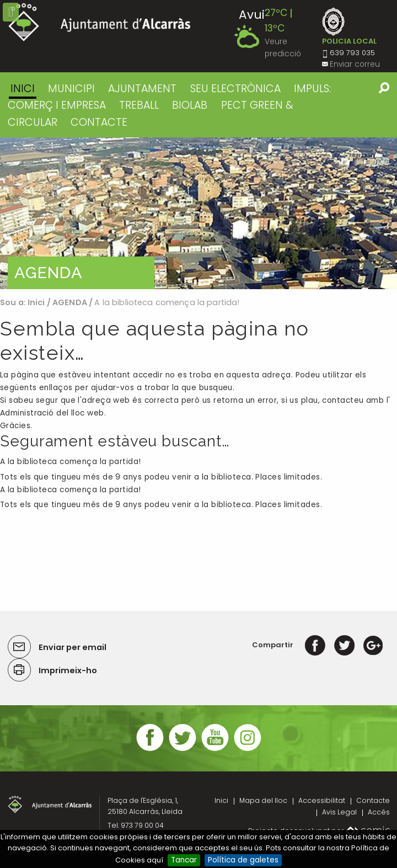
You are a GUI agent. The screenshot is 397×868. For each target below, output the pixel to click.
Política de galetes (243, 860)
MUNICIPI (71, 89)
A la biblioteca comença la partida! (71, 462)
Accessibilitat (322, 800)
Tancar (184, 860)
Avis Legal (339, 812)
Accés (379, 812)
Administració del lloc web (52, 413)
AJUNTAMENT (142, 89)
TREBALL (139, 105)
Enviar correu (355, 64)
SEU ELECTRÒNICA (235, 89)
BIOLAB (190, 105)
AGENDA (70, 302)
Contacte (373, 800)
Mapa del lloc (263, 800)
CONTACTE (99, 122)
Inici (23, 89)
